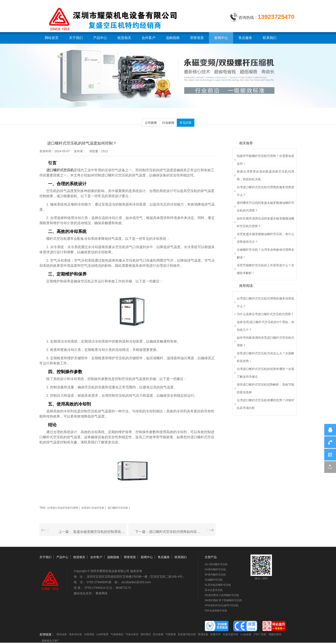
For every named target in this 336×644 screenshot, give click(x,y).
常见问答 (186, 123)
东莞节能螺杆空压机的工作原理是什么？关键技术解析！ (265, 269)
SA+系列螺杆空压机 (216, 564)
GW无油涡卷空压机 (216, 611)
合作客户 (148, 38)
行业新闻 (168, 123)
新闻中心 (221, 38)
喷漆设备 (203, 634)
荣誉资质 (197, 38)
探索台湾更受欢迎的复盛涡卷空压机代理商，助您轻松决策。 (265, 175)
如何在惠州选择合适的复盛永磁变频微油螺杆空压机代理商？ (265, 222)
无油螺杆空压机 (214, 580)
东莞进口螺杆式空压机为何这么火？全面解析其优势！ (265, 357)
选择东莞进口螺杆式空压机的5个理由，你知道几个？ (265, 326)
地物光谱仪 (275, 634)
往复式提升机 (231, 634)
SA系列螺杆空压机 (215, 569)
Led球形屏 (102, 634)
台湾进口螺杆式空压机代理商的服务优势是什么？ (265, 191)
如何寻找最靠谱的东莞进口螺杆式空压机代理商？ (265, 341)
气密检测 (171, 634)
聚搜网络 (102, 593)
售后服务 (245, 38)
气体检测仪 (117, 634)
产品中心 (100, 38)
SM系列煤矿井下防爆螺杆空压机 (223, 600)
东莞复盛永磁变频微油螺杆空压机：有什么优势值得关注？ (265, 238)
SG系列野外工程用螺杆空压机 (222, 595)
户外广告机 (260, 634)
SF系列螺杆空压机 (215, 575)
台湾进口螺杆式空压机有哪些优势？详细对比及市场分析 (265, 404)
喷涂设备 (62, 634)
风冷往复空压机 (214, 590)
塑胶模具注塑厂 (51, 641)
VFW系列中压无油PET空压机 (222, 605)
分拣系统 (89, 634)
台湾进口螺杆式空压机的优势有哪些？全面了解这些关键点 (265, 373)
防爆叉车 (216, 634)
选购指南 (173, 38)
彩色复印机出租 (187, 634)
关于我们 (76, 38)
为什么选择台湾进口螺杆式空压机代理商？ (265, 314)
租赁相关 (124, 38)
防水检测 (158, 634)
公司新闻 (151, 123)
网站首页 (52, 38)
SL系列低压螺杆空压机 (218, 585)
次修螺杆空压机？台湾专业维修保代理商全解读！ (265, 253)
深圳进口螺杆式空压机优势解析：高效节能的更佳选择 (265, 388)
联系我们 (270, 38)
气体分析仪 (132, 634)
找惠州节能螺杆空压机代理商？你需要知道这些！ (265, 160)
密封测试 (146, 634)
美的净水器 (75, 634)
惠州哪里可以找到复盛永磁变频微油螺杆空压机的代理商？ (265, 207)
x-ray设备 (246, 634)
